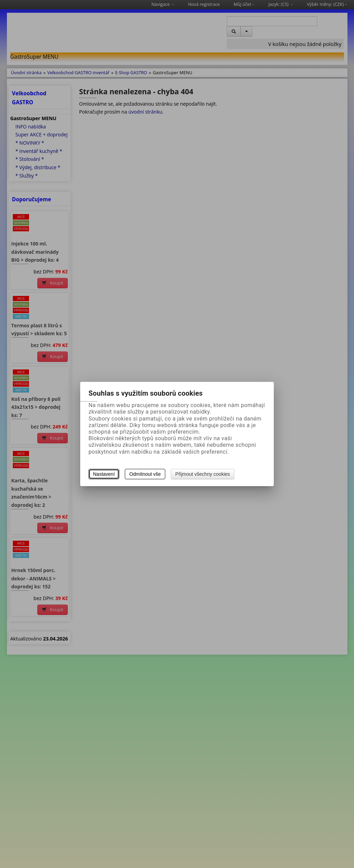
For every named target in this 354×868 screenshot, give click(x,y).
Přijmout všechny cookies (203, 474)
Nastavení (104, 474)
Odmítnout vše (145, 474)
